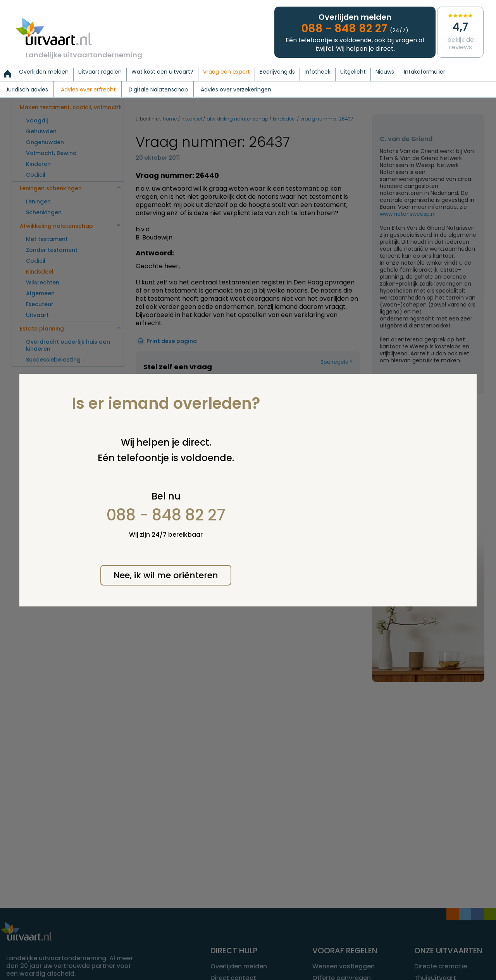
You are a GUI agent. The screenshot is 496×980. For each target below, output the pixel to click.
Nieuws (385, 72)
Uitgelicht (353, 72)
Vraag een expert (226, 72)
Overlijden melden (44, 72)
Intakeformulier (425, 72)
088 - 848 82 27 (166, 515)
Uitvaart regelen (100, 72)
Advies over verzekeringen (236, 90)
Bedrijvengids (277, 72)
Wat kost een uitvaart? (162, 72)
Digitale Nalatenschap (158, 90)
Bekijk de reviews (460, 32)
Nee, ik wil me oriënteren (166, 575)
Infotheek (318, 72)
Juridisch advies (27, 90)
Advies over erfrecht (88, 90)
